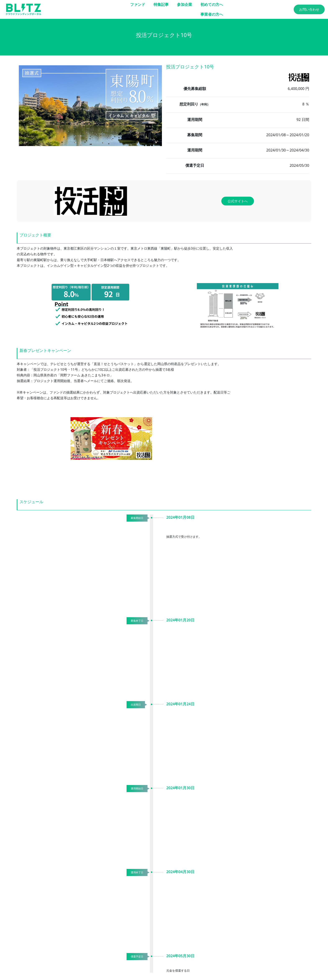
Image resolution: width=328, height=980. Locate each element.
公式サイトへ (238, 201)
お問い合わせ (309, 9)
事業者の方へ (212, 14)
